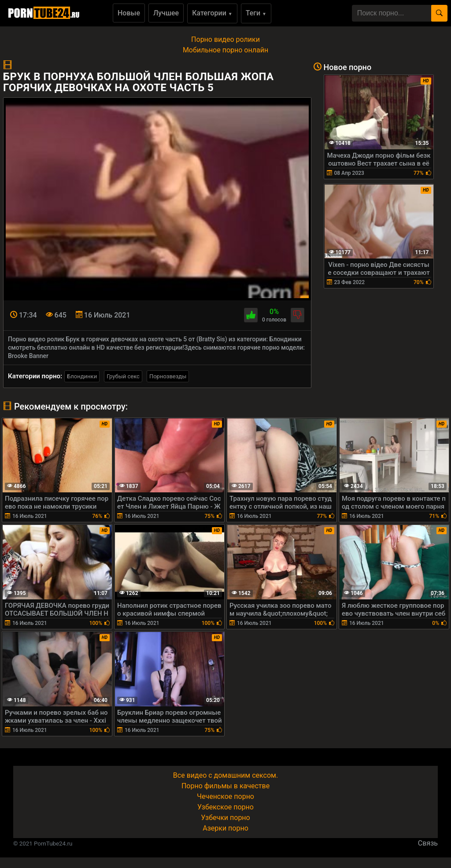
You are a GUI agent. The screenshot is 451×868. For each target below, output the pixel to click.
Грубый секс (123, 376)
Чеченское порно (225, 796)
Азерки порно (225, 828)
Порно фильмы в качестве (225, 786)
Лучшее (166, 13)
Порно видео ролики (225, 39)
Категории (212, 13)
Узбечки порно (225, 818)
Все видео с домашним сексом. (225, 775)
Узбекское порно (225, 807)
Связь (428, 843)
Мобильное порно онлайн (225, 50)
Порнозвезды (168, 376)
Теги (256, 13)
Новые (129, 13)
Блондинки (82, 376)
